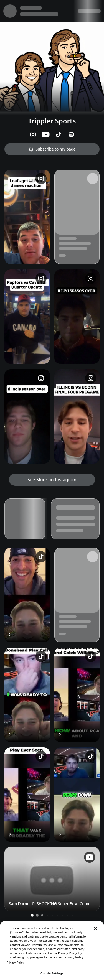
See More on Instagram (52, 480)
